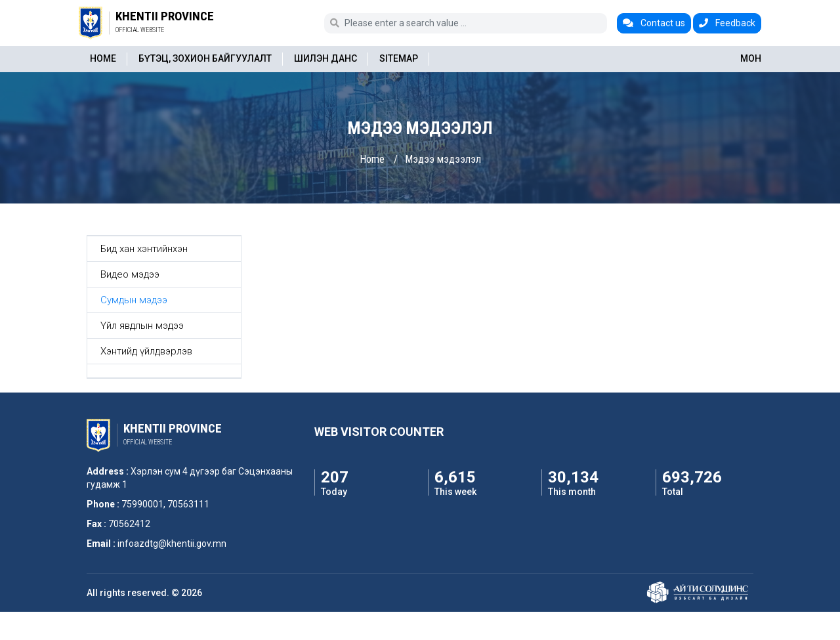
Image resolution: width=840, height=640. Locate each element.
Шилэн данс (325, 58)
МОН (751, 58)
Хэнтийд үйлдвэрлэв (146, 351)
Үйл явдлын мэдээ (142, 326)
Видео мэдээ (130, 274)
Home (103, 58)
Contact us (654, 23)
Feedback (727, 23)
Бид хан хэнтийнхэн (144, 249)
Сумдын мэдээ (134, 300)
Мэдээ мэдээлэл (443, 159)
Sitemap (399, 58)
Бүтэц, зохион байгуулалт (205, 58)
